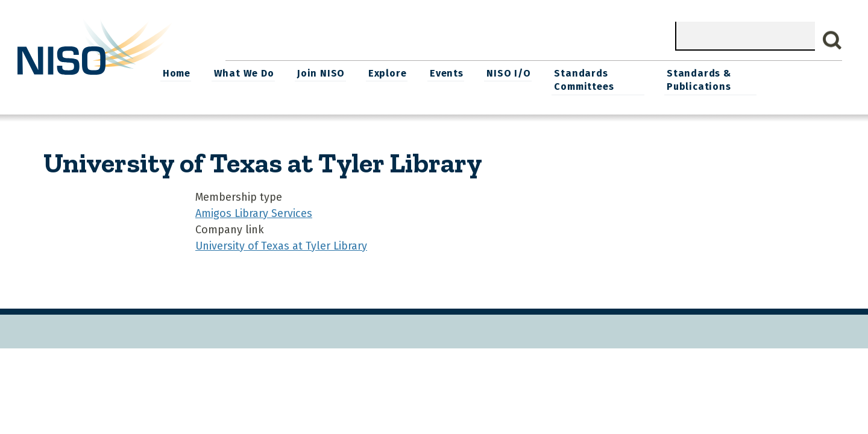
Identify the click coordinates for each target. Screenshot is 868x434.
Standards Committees (654, 79)
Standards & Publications (771, 79)
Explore (459, 73)
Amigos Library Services (254, 212)
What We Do (317, 73)
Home (251, 73)
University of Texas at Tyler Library (281, 245)
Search (832, 40)
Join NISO (394, 73)
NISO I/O (579, 73)
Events (518, 73)
